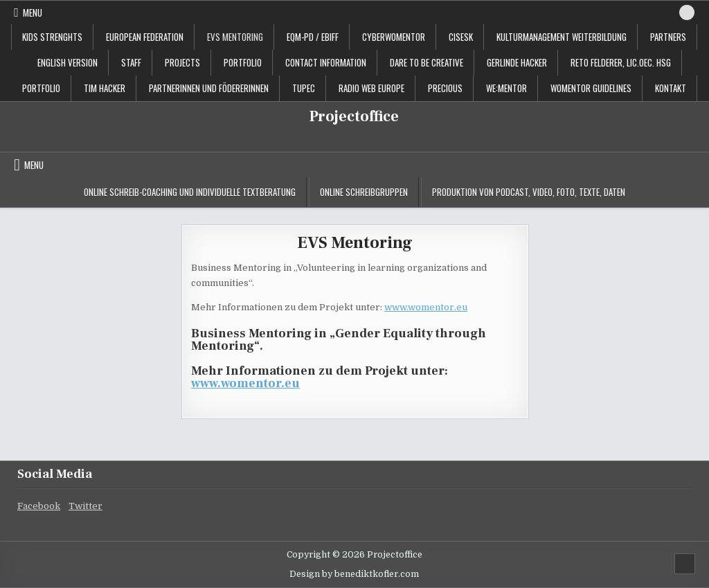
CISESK (461, 37)
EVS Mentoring (235, 37)
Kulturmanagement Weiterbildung (562, 37)
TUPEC (304, 88)
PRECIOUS (445, 88)
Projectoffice (354, 116)
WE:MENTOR (506, 88)
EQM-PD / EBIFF (313, 37)
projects (182, 62)
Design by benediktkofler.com (354, 574)
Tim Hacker (105, 88)
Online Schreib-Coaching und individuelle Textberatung (190, 192)
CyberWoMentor (394, 37)
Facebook (39, 506)
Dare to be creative (427, 62)
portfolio (243, 62)
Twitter (86, 506)
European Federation (145, 37)
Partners (668, 37)
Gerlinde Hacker (517, 62)
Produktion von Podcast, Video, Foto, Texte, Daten (529, 192)
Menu (33, 12)
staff (131, 62)
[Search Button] (687, 12)
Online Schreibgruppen (364, 192)
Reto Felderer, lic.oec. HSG (621, 62)
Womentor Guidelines (591, 88)
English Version (68, 62)
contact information (326, 62)
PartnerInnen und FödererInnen (209, 88)
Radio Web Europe (371, 88)
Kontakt (671, 88)
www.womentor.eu (426, 307)
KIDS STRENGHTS (52, 37)
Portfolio (41, 88)
